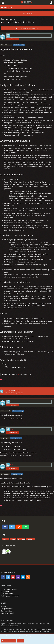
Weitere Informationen (9, 641)
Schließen (21, 641)
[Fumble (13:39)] (4, 552)
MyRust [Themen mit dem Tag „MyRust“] (6, 539)
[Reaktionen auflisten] (2, 380)
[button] (3, 3)
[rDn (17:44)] (8, 552)
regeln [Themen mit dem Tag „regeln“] (13, 539)
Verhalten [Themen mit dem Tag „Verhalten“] (31, 539)
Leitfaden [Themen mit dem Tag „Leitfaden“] (21, 539)
